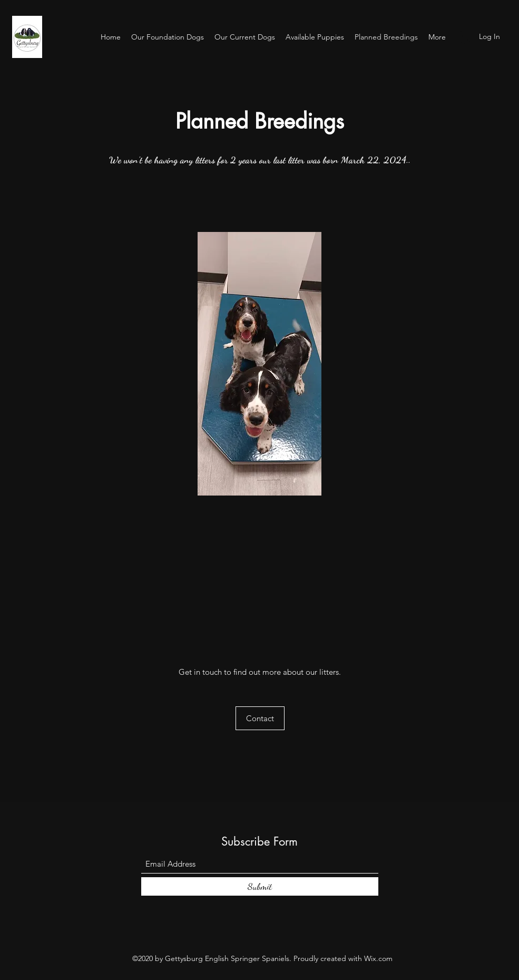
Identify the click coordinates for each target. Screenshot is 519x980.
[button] (260, 718)
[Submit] (260, 886)
